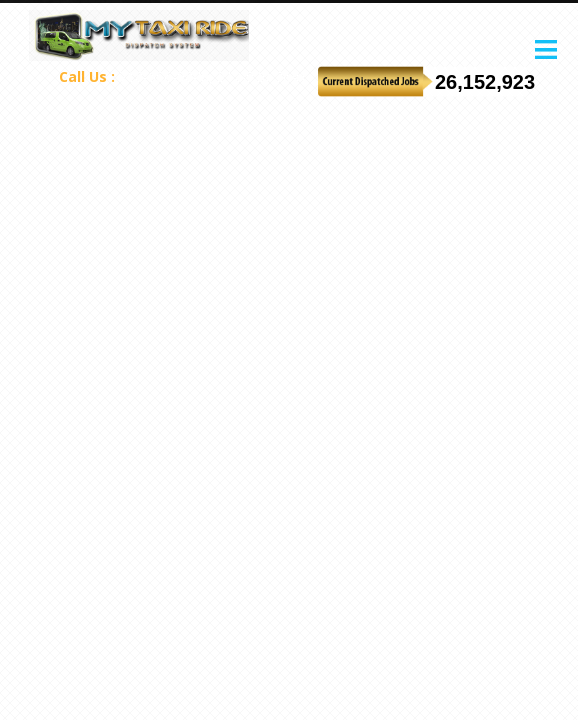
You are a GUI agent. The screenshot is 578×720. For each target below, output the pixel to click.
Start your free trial (518, 43)
